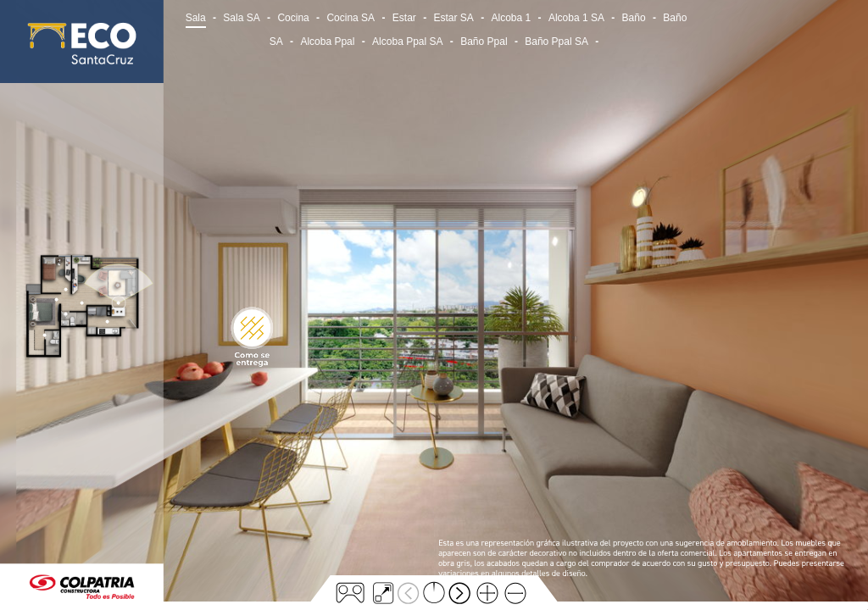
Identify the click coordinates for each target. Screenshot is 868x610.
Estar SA (453, 18)
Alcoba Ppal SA (407, 42)
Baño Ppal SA (556, 42)
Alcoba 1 (512, 18)
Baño (634, 18)
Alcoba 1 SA (576, 18)
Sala (196, 18)
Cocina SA (351, 18)
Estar (404, 18)
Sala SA (241, 18)
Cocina (293, 18)
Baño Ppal (484, 42)
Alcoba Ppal (327, 42)
